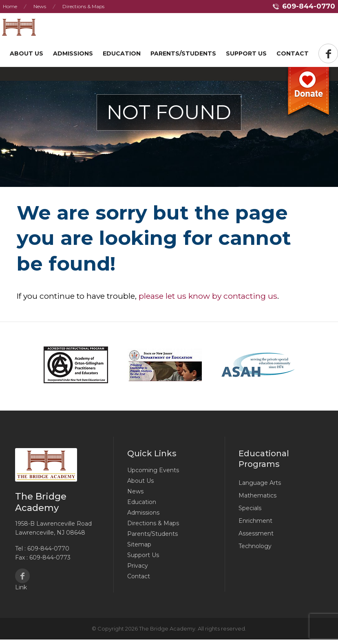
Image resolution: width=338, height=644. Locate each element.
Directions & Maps (83, 6)
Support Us (143, 555)
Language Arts (260, 483)
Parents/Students (183, 53)
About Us (27, 53)
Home (10, 6)
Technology (255, 546)
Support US (246, 53)
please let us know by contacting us (208, 296)
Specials (250, 508)
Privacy (138, 566)
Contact (293, 53)
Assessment (256, 533)
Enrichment (255, 521)
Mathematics (257, 495)
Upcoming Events (153, 470)
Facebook (22, 576)
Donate (309, 93)
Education (122, 53)
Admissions (73, 53)
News (40, 6)
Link (21, 587)
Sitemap (139, 544)
